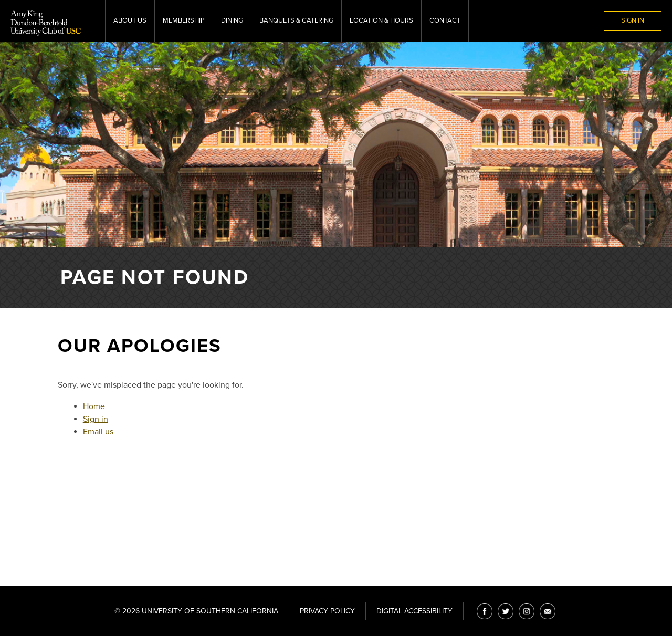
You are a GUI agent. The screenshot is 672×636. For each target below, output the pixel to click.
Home (94, 406)
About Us (130, 20)
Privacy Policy (327, 611)
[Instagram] (527, 611)
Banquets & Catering (296, 20)
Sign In (633, 20)
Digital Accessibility (414, 611)
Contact (445, 20)
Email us (98, 432)
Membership (184, 20)
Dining (232, 20)
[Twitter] (506, 611)
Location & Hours (381, 20)
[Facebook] (485, 611)
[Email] (548, 611)
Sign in (96, 419)
